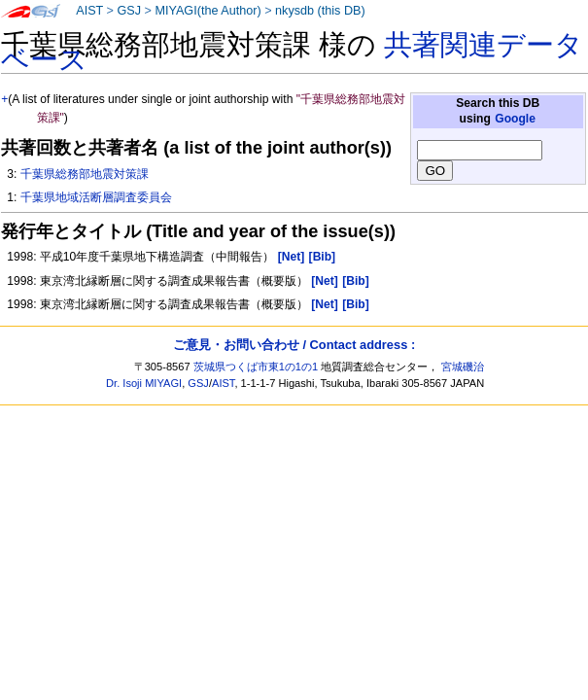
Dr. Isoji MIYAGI (144, 383)
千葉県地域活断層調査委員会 (96, 197)
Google (515, 119)
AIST (89, 11)
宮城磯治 (463, 367)
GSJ (129, 11)
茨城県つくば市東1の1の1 (256, 367)
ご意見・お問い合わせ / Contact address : (294, 345)
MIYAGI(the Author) (208, 11)
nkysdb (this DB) (320, 11)
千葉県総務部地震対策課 (85, 174)
